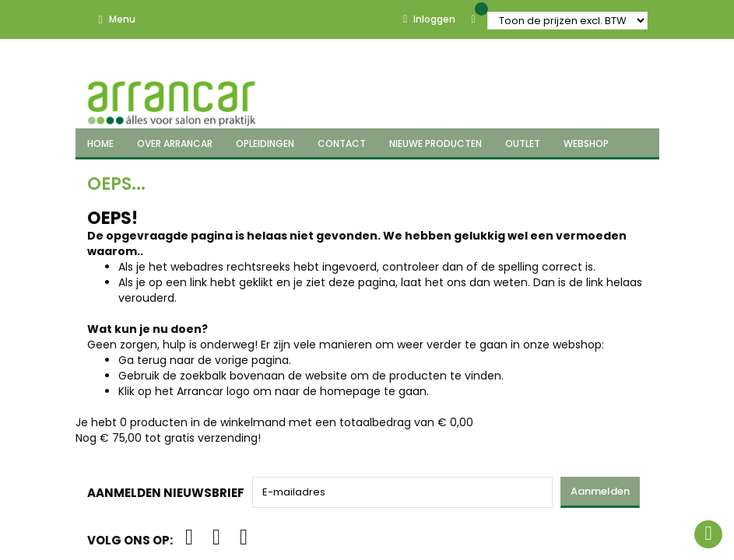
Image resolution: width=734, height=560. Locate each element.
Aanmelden (600, 491)
